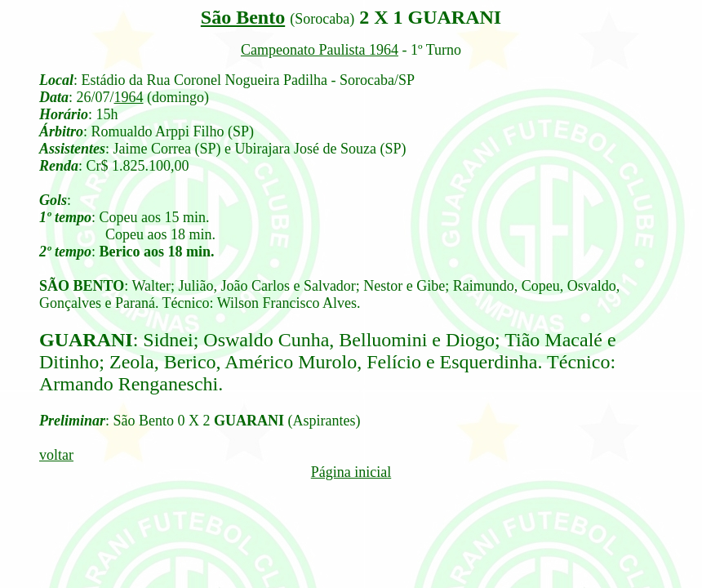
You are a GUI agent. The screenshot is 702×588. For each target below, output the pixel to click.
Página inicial (351, 472)
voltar (56, 455)
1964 (129, 97)
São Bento (243, 17)
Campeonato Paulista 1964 (320, 50)
